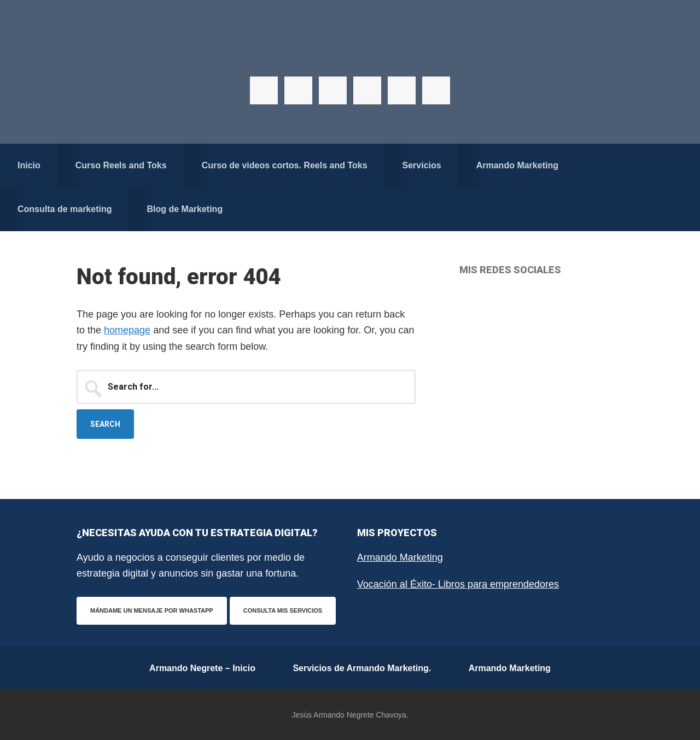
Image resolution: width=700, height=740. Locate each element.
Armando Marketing (400, 557)
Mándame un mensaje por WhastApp (152, 610)
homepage (127, 330)
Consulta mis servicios (283, 610)
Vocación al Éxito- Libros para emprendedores (458, 584)
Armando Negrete (350, 55)
